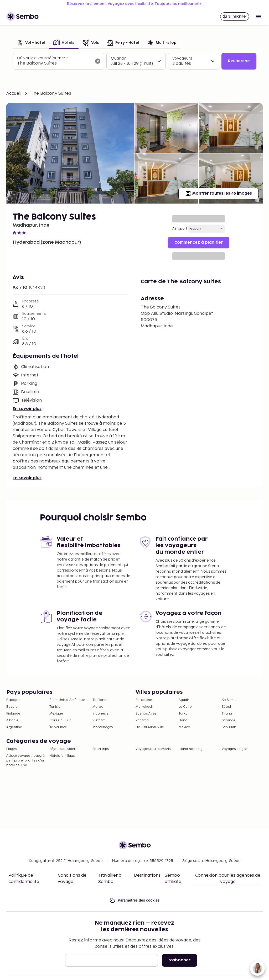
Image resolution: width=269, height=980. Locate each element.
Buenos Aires (146, 714)
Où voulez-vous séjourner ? (43, 58)
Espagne (13, 700)
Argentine (14, 727)
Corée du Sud (60, 720)
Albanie (12, 720)
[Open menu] (258, 17)
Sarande (229, 720)
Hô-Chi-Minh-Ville (150, 727)
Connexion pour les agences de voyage (228, 879)
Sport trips (101, 749)
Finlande (13, 714)
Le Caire (185, 707)
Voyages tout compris (153, 749)
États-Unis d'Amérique (67, 700)
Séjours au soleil (63, 749)
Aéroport (180, 229)
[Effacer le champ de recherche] (98, 61)
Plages (12, 749)
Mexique (56, 714)
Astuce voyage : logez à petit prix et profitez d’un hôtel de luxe (26, 761)
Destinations (147, 875)
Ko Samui (229, 700)
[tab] (31, 43)
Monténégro (103, 727)
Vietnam (99, 720)
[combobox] (54, 63)
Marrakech (144, 707)
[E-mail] (112, 960)
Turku (183, 714)
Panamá (142, 720)
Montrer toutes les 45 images (218, 194)
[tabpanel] (134, 61)
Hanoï (183, 720)
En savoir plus (27, 409)
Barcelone (144, 700)
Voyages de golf (235, 749)
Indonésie (100, 714)
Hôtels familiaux (62, 756)
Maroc (98, 707)
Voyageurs (182, 58)
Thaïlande (100, 700)
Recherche (239, 61)
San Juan (229, 727)
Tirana (227, 714)
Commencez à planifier (199, 243)
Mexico (184, 727)
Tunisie (55, 707)
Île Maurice (58, 727)
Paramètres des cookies (134, 900)
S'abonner (180, 960)
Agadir (184, 700)
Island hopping (191, 749)
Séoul (226, 707)
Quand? (118, 58)
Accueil (14, 94)
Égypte (12, 707)
